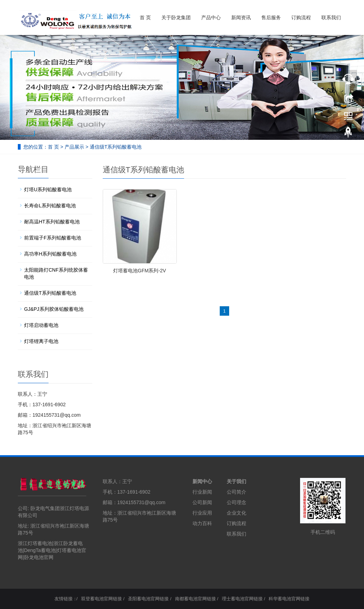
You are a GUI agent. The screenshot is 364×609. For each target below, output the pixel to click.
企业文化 (236, 513)
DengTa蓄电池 (40, 550)
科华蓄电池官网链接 (289, 599)
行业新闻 (202, 492)
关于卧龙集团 (176, 17)
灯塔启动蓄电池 (41, 325)
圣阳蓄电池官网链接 (148, 599)
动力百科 (202, 523)
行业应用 (202, 513)
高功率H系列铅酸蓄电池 (50, 254)
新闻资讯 (241, 17)
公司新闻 (202, 502)
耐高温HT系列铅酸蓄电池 (52, 222)
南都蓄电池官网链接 (195, 599)
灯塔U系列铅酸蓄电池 (48, 189)
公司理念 (236, 502)
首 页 (145, 17)
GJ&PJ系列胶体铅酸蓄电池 (54, 309)
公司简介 (236, 492)
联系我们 (331, 17)
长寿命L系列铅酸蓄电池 (50, 206)
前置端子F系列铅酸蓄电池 (53, 238)
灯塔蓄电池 (69, 550)
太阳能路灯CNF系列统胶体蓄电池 (56, 273)
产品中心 (211, 17)
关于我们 (236, 481)
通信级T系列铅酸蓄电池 (116, 147)
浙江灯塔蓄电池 (35, 543)
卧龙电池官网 (39, 557)
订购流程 (301, 17)
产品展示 (74, 147)
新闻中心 (202, 481)
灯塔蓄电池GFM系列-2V (140, 271)
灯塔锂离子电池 (41, 341)
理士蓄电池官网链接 (242, 599)
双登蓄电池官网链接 (101, 599)
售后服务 (271, 17)
